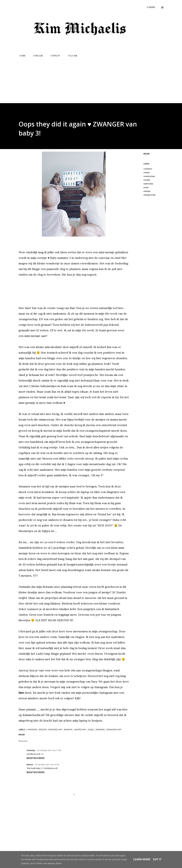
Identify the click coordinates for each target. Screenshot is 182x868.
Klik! (78, 698)
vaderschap (148, 184)
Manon (30, 765)
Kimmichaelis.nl (33, 715)
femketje (31, 750)
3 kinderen (148, 169)
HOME (21, 56)
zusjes (146, 187)
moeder (147, 173)
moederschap (149, 176)
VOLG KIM (71, 56)
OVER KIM (36, 56)
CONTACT (54, 56)
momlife (147, 180)
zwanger (147, 191)
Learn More (142, 859)
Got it (157, 859)
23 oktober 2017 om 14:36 (49, 750)
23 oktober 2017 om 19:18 (47, 765)
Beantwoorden (35, 758)
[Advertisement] (91, 79)
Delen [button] (146, 154)
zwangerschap (149, 195)
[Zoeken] (151, 7)
